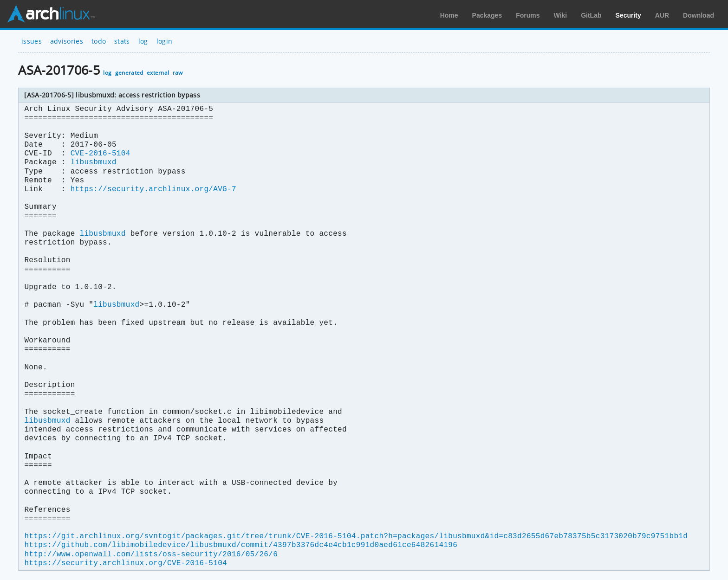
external (158, 73)
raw (178, 73)
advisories (67, 41)
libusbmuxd (94, 162)
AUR (662, 15)
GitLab (591, 15)
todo (99, 41)
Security (628, 15)
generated (129, 73)
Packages (487, 15)
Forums (528, 15)
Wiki (561, 15)
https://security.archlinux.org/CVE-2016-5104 (125, 563)
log (143, 41)
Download (699, 15)
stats (122, 41)
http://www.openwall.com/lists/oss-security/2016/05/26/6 (151, 554)
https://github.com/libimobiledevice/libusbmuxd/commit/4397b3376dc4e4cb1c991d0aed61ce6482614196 (240, 545)
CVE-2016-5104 (101, 154)
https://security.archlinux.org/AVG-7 (153, 189)
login (165, 41)
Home (449, 15)
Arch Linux (51, 14)
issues (32, 41)
